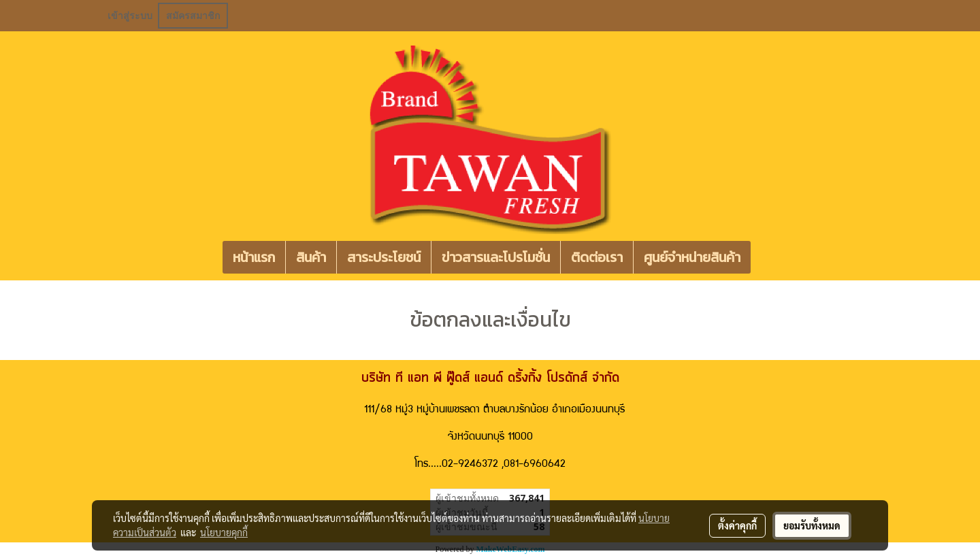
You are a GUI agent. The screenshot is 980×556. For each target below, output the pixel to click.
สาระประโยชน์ (384, 257)
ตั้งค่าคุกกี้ (737, 525)
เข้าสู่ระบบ (130, 16)
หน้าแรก (254, 257)
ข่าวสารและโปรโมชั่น (496, 257)
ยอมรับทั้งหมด (812, 525)
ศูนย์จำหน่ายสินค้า (692, 257)
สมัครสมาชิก (193, 16)
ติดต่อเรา (597, 257)
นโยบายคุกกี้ (224, 532)
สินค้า (311, 257)
